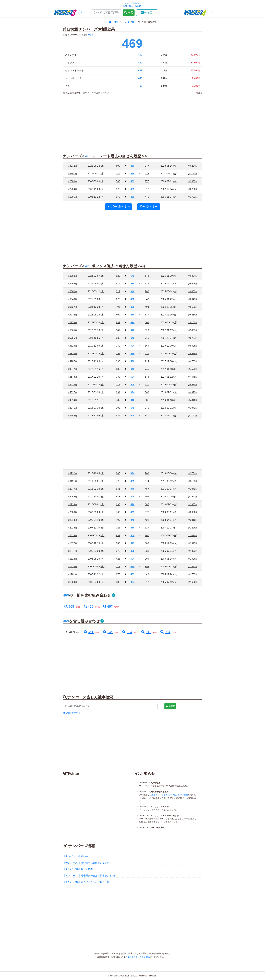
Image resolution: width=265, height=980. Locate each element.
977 (147, 181)
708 (147, 473)
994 (147, 566)
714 (147, 361)
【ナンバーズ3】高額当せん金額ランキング (86, 863)
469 (140, 55)
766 (147, 291)
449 (147, 197)
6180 (193, 322)
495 (118, 307)
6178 (72, 322)
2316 (193, 520)
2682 (193, 181)
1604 (72, 582)
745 (147, 369)
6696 (193, 284)
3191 (72, 174)
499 (118, 520)
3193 (193, 174)
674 (147, 174)
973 (118, 551)
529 (147, 330)
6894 (193, 276)
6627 (72, 307)
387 (118, 330)
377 (147, 166)
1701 (72, 197)
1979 (193, 543)
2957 (193, 497)
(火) (175, 189)
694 (127, 632)
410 (147, 385)
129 (147, 284)
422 (147, 520)
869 (147, 346)
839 (118, 322)
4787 (72, 361)
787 (118, 400)
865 (118, 473)
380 (147, 416)
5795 (72, 338)
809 (118, 166)
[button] (68, 13)
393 (118, 353)
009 (147, 322)
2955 (72, 497)
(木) (175, 197)
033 (118, 338)
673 (147, 276)
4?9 (89, 606)
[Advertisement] (33, 71)
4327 (72, 392)
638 (147, 551)
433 (118, 497)
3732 (72, 473)
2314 (72, 520)
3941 (72, 408)
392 (118, 408)
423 (118, 559)
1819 (72, 566)
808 (147, 543)
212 (118, 566)
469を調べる (148, 207)
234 (118, 392)
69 (141, 86)
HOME (114, 22)
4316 (193, 400)
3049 (193, 489)
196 (147, 497)
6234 (193, 166)
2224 (72, 189)
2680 (72, 181)
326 (118, 189)
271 (118, 385)
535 (147, 353)
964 (165, 632)
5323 (72, 346)
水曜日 (90, 35)
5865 (72, 330)
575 (147, 377)
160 (147, 535)
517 (147, 189)
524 (118, 416)
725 (118, 174)
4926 (72, 353)
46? (108, 606)
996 (118, 361)
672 (118, 299)
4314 (72, 400)
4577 (72, 369)
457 (147, 489)
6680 (72, 291)
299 (147, 559)
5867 (193, 330)
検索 (129, 13)
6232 (72, 166)
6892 (72, 276)
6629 (193, 307)
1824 (72, 559)
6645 (193, 299)
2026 (193, 535)
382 (118, 582)
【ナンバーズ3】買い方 (76, 856)
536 (118, 543)
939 (118, 535)
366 (147, 392)
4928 (193, 353)
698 (118, 504)
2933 (72, 504)
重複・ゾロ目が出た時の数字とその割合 (170, 795)
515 (118, 284)
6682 (193, 291)
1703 (193, 197)
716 (147, 338)
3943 (193, 408)
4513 (72, 385)
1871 (72, 551)
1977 (72, 543)
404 (147, 307)
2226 (193, 189)
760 (118, 181)
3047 (72, 489)
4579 (193, 369)
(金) (175, 166)
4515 (193, 385)
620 (118, 276)
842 (147, 299)
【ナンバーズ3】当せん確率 (78, 869)
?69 (69, 606)
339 (118, 377)
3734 (193, 473)
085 (118, 369)
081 (147, 400)
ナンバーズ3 (129, 22)
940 (147, 408)
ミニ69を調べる (118, 207)
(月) (103, 299)
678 (118, 197)
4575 (193, 377)
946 (146, 632)
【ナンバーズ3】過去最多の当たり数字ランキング (90, 876)
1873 (193, 551)
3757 (193, 416)
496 (89, 632)
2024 (72, 535)
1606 (193, 582)
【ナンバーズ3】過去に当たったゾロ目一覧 (86, 882)
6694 (72, 284)
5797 (193, 338)
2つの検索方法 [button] (71, 713)
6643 (72, 299)
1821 (193, 566)
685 (147, 504)
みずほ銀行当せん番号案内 (138, 957)
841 (118, 489)
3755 (72, 416)
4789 (193, 361)
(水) (103, 166)
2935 (193, 504)
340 (118, 346)
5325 (193, 346)
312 (118, 291)
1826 (193, 559)
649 (108, 632)
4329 (193, 392)
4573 (72, 377)
